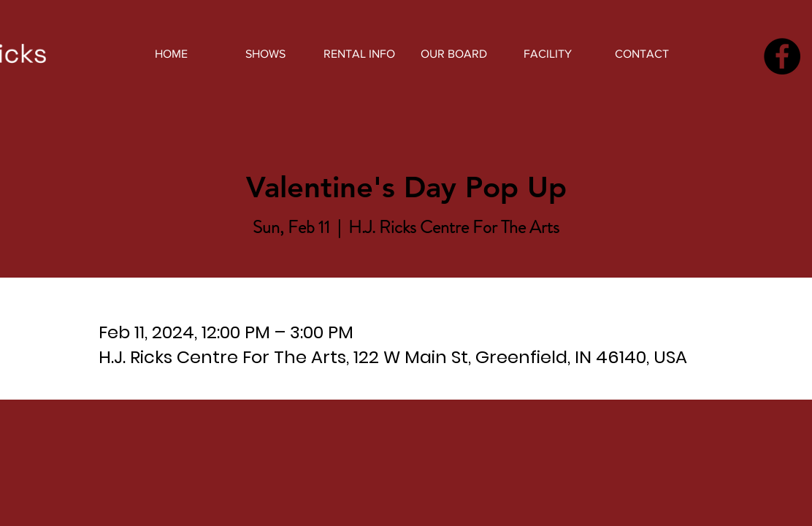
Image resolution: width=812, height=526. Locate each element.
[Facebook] (782, 56)
